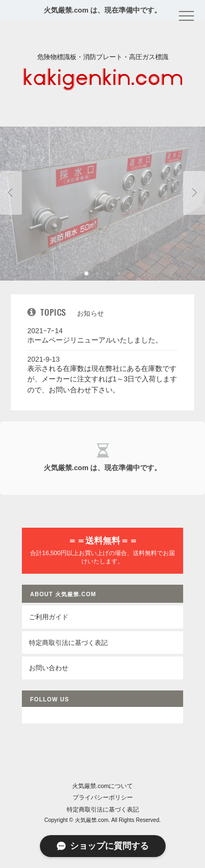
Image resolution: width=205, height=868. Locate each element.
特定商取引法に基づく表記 (68, 643)
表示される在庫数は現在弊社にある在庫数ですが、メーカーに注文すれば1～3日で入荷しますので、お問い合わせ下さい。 (102, 379)
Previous (11, 193)
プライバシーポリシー (103, 797)
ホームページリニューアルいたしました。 (95, 340)
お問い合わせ (49, 668)
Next (194, 193)
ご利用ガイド (49, 617)
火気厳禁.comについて (103, 786)
